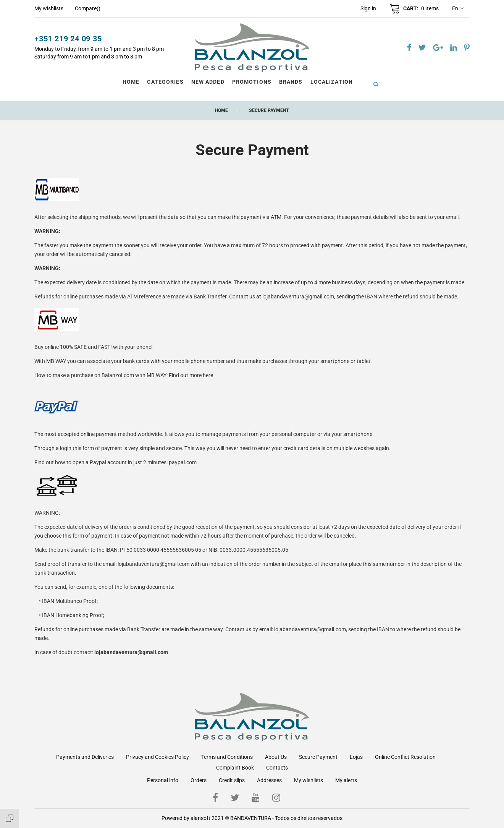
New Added (208, 82)
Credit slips (232, 780)
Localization (332, 82)
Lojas (356, 757)
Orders (199, 780)
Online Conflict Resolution (405, 757)
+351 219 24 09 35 (68, 39)
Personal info (163, 780)
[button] (368, 8)
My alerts (346, 780)
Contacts (277, 768)
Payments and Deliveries (85, 757)
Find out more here (191, 375)
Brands (291, 82)
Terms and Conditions (227, 757)
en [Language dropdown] (458, 9)
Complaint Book (235, 768)
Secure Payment (318, 757)
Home (131, 82)
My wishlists (309, 780)
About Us (276, 757)
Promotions (252, 82)
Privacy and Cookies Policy (157, 757)
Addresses (269, 780)
